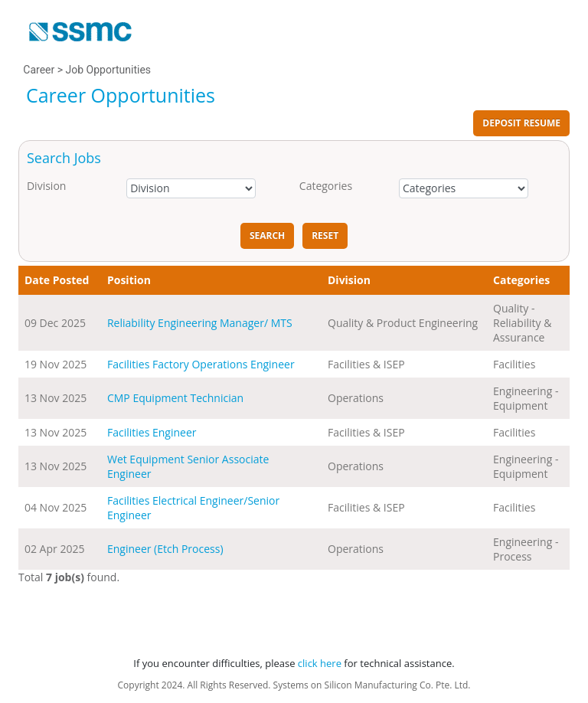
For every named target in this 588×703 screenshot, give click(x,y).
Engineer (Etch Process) (165, 549)
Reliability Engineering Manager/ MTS (200, 323)
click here (320, 663)
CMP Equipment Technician (175, 398)
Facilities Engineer (152, 432)
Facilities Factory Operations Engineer (201, 364)
